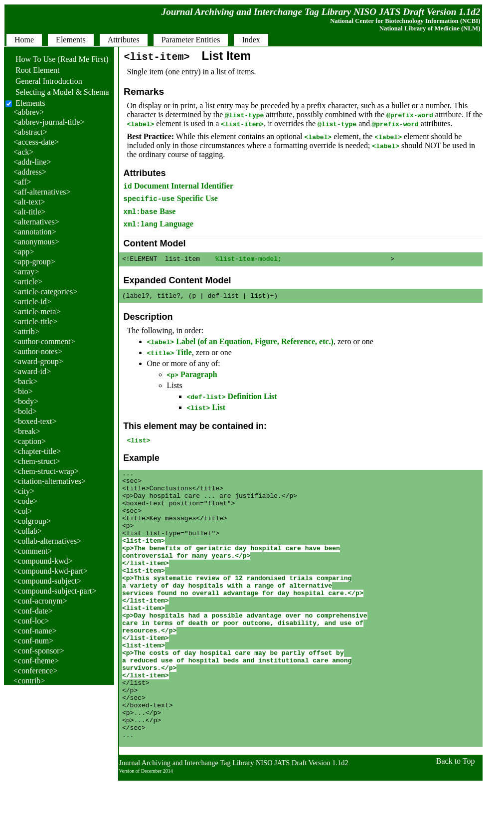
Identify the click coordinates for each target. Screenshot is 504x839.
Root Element (32, 70)
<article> (28, 282)
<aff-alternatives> (42, 192)
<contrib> (29, 681)
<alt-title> (29, 212)
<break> (27, 431)
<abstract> (30, 132)
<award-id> (32, 371)
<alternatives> (36, 222)
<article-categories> (45, 292)
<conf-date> (33, 611)
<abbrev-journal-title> (49, 122)
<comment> (33, 551)
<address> (30, 172)
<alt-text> (29, 202)
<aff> (22, 182)
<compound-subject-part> (55, 591)
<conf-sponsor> (39, 651)
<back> (25, 381)
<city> (24, 491)
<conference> (35, 671)
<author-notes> (38, 351)
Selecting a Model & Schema (57, 92)
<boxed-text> (35, 421)
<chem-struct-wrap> (46, 471)
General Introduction (44, 81)
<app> (24, 252)
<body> (26, 401)
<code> (25, 501)
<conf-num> (33, 641)
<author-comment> (44, 341)
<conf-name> (35, 631)
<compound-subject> (47, 581)
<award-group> (38, 361)
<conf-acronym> (40, 601)
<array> (26, 272)
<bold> (25, 411)
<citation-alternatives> (50, 481)
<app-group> (34, 262)
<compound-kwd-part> (51, 571)
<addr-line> (32, 162)
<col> (23, 511)
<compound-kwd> (43, 561)
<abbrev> (29, 112)
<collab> (28, 531)
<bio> (23, 391)
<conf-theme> (36, 661)
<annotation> (35, 232)
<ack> (23, 152)
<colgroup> (32, 521)
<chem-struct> (37, 461)
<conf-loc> (31, 621)
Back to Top (456, 819)
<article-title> (35, 321)
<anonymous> (36, 242)
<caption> (30, 441)
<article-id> (32, 302)
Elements (30, 103)
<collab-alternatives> (47, 541)
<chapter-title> (37, 451)
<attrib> (26, 331)
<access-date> (36, 142)
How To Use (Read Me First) (57, 59)
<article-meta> (37, 312)
